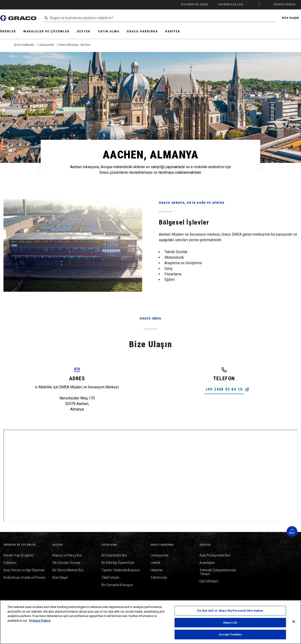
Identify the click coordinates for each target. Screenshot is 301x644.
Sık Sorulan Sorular (67, 563)
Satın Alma (109, 31)
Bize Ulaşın (60, 577)
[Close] (294, 622)
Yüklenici (10, 563)
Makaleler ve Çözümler (46, 31)
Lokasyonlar (160, 555)
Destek (84, 31)
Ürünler (8, 31)
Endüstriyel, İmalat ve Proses (24, 577)
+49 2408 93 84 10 (225, 389)
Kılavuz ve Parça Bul (67, 555)
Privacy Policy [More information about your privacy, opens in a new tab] (40, 621)
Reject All (230, 623)
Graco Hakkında (142, 31)
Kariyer (173, 31)
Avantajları (207, 563)
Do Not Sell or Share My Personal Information (230, 611)
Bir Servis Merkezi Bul (68, 570)
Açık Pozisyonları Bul (215, 555)
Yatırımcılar (159, 577)
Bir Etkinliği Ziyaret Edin (118, 563)
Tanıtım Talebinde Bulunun (121, 570)
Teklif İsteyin (110, 577)
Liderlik (155, 563)
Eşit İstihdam (209, 581)
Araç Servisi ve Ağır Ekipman (24, 570)
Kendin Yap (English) (18, 555)
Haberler (157, 570)
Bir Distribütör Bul (114, 555)
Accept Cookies (230, 634)
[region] (150, 622)
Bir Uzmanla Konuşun (117, 585)
